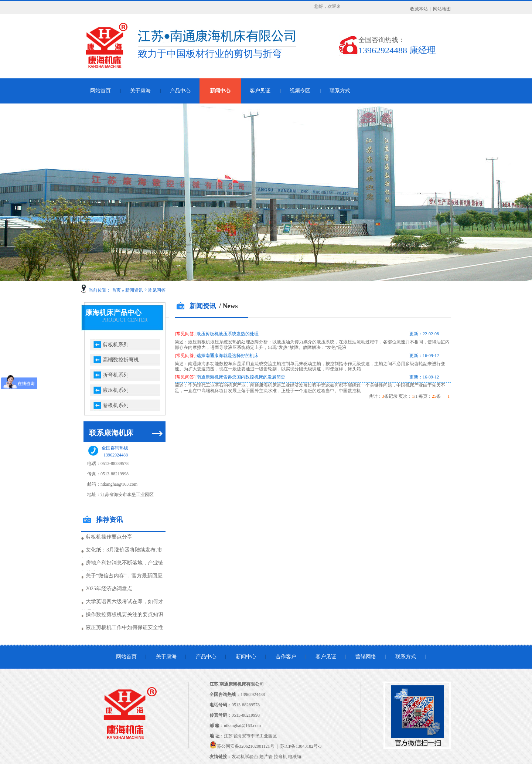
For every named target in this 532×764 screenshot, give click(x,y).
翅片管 (266, 757)
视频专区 (300, 91)
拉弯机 (280, 757)
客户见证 (260, 91)
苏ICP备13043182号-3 (301, 746)
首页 (116, 290)
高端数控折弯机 (121, 360)
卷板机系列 (116, 405)
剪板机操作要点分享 (109, 537)
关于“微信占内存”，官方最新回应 (124, 576)
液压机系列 (116, 390)
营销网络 (366, 657)
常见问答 (157, 290)
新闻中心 (220, 91)
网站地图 (442, 9)
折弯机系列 (116, 375)
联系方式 (340, 91)
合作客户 (286, 657)
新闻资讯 (134, 290)
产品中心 (180, 91)
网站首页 (100, 91)
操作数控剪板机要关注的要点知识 (125, 614)
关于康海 (140, 91)
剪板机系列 (116, 345)
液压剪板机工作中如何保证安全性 (125, 627)
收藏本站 (419, 9)
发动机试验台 (245, 757)
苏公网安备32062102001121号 (246, 746)
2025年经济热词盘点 (109, 589)
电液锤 (295, 757)
